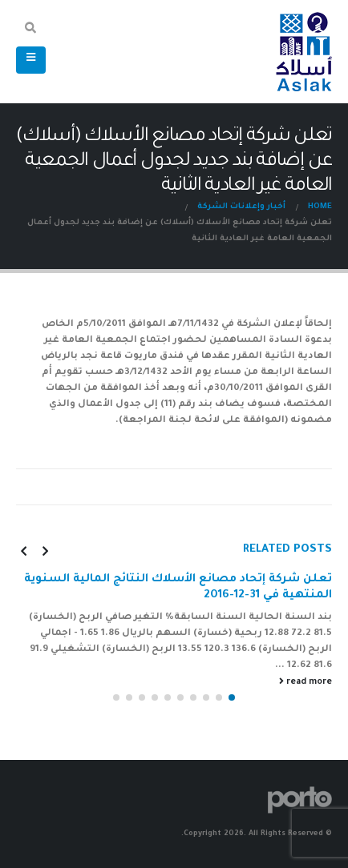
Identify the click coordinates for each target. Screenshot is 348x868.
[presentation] (45, 551)
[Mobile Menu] (31, 60)
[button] (232, 697)
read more (306, 682)
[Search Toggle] (31, 30)
